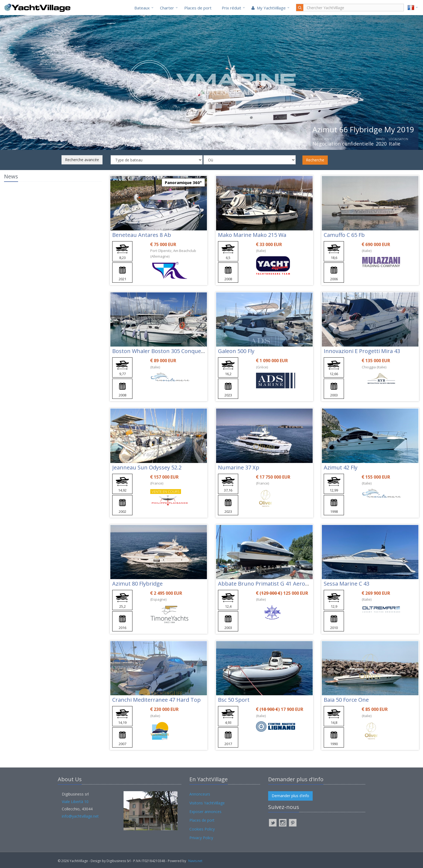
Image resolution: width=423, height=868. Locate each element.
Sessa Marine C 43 (347, 584)
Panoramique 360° (183, 182)
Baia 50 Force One (346, 700)
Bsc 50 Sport (234, 700)
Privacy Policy (201, 838)
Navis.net (195, 861)
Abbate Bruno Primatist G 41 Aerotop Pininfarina (281, 584)
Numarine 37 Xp (239, 467)
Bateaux (142, 8)
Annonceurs (200, 794)
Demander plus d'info (290, 796)
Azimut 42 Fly (341, 467)
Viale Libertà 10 (75, 802)
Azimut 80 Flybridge (137, 584)
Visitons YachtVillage (207, 803)
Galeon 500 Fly (236, 351)
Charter (167, 8)
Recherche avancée (82, 160)
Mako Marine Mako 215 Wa (252, 235)
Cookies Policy (202, 829)
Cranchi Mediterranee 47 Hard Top (156, 700)
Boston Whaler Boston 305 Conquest (159, 351)
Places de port (198, 8)
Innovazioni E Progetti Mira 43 (362, 351)
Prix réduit (231, 8)
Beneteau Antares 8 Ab (142, 235)
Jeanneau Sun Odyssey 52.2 (147, 467)
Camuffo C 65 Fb (344, 235)
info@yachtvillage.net (80, 816)
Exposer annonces (205, 812)
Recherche (315, 160)
